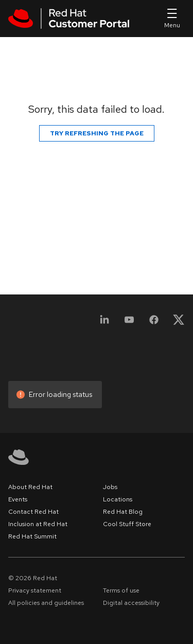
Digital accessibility (131, 603)
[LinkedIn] (104, 323)
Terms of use (121, 590)
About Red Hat (30, 487)
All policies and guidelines (46, 603)
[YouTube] (129, 323)
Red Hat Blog (123, 512)
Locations (118, 499)
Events (18, 499)
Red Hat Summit (32, 536)
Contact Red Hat (33, 512)
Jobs (110, 487)
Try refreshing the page (97, 133)
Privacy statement (35, 590)
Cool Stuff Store (127, 524)
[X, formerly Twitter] (179, 323)
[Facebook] (154, 323)
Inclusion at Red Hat (38, 524)
